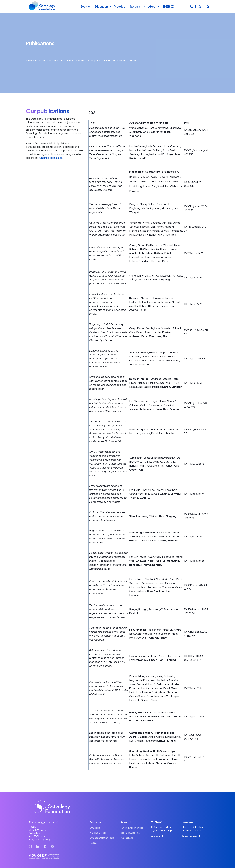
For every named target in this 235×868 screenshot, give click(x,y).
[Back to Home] (42, 7)
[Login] (200, 6)
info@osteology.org (39, 839)
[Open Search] (208, 6)
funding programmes (51, 158)
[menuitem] (110, 7)
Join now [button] (156, 836)
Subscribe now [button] (189, 836)
